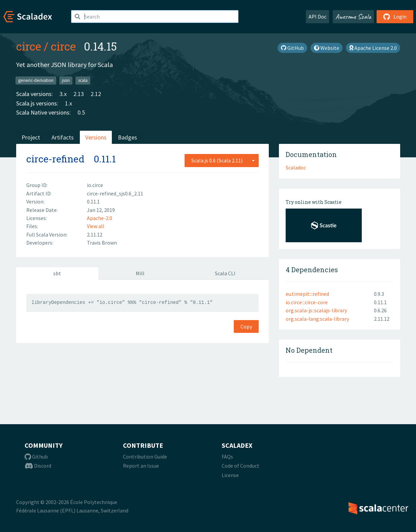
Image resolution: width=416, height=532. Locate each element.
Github (36, 457)
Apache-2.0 (100, 218)
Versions (96, 137)
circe (29, 46)
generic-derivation (36, 80)
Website (327, 48)
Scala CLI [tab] (225, 273)
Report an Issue (141, 466)
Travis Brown (102, 243)
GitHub (292, 48)
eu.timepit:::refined (307, 294)
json (66, 80)
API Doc (317, 17)
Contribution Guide (145, 457)
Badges (127, 137)
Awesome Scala (353, 17)
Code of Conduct (241, 466)
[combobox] (222, 160)
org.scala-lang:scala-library (317, 319)
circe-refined (55, 159)
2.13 (79, 94)
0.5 (81, 112)
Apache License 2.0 (373, 48)
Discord (38, 466)
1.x (69, 103)
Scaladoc (296, 167)
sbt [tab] (57, 273)
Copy (246, 326)
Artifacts (63, 137)
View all (96, 226)
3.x (63, 94)
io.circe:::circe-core (307, 302)
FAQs (227, 457)
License (230, 475)
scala (83, 80)
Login (395, 17)
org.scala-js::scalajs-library (316, 310)
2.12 (96, 94)
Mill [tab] (140, 273)
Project (31, 137)
